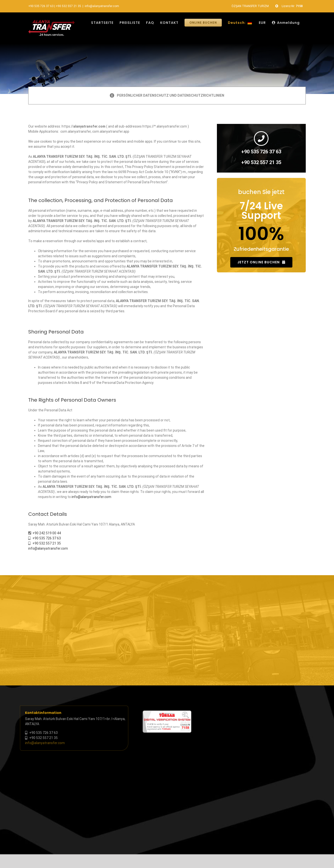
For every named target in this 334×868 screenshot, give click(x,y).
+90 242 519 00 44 (47, 533)
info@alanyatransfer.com (102, 6)
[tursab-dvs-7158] (167, 713)
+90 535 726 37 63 (41, 6)
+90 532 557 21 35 (68, 6)
